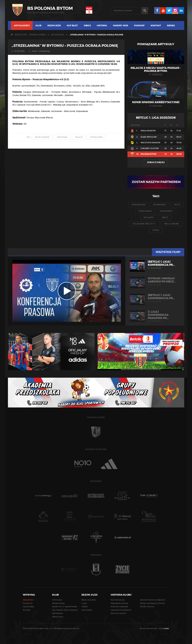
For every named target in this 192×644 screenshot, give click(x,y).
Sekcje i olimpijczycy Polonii (152, 603)
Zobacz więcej (156, 162)
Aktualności (22, 25)
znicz (165, 217)
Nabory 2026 (121, 25)
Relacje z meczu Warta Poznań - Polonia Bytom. (156, 69)
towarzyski (138, 205)
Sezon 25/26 (54, 25)
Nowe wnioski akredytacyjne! (156, 102)
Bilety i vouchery (89, 600)
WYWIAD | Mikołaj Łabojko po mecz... (155, 281)
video (156, 230)
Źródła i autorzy (147, 607)
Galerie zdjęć (29, 607)
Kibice (87, 25)
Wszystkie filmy (168, 252)
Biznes (171, 25)
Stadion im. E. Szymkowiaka (65, 607)
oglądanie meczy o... (145, 224)
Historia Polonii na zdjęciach (153, 600)
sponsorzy (160, 205)
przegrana (62, 137)
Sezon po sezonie (118, 613)
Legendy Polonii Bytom (121, 610)
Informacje (57, 600)
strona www (96, 137)
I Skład (84, 607)
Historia (102, 25)
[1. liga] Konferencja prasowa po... (155, 316)
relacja (79, 137)
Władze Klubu (58, 603)
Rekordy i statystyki (119, 607)
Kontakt (156, 25)
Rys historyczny (118, 600)
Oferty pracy (58, 617)
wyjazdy (149, 217)
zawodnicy (166, 211)
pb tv (177, 205)
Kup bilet (72, 25)
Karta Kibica (87, 610)
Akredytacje (57, 613)
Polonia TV (28, 603)
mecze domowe (42, 137)
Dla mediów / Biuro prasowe (65, 610)
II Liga (84, 603)
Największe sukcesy (119, 603)
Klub (38, 25)
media (164, 628)
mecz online (172, 224)
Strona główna (37, 35)
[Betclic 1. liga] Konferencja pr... (155, 265)
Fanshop (139, 25)
